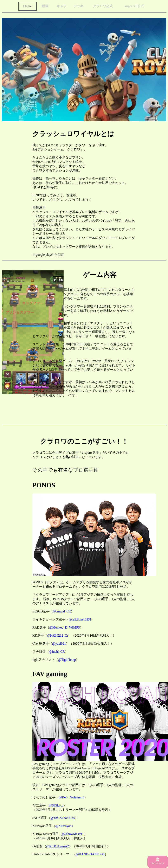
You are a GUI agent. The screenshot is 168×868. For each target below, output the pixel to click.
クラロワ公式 (103, 6)
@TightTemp (67, 660)
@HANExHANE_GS (90, 854)
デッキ (78, 6)
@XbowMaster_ (73, 834)
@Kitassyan (63, 826)
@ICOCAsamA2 (58, 846)
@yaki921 (59, 644)
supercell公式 (134, 6)
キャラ (62, 6)
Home (28, 6)
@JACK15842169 (63, 818)
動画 (45, 6)
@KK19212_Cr (58, 635)
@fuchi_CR (57, 652)
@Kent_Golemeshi (72, 797)
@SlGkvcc (56, 805)
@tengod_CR (62, 611)
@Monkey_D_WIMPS (65, 627)
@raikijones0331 (80, 619)
